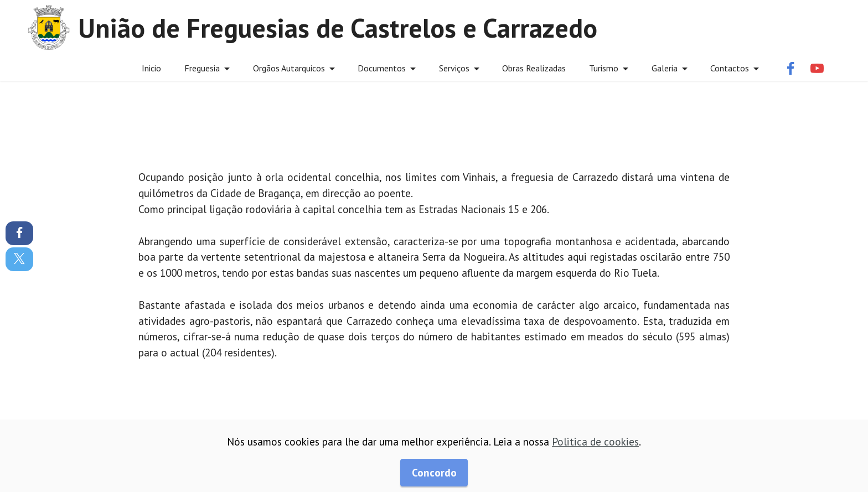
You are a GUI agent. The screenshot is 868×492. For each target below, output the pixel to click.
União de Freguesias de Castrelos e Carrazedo (338, 28)
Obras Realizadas (534, 68)
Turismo (604, 68)
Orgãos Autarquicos (289, 68)
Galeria (665, 68)
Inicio (151, 68)
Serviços (454, 68)
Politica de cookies (595, 441)
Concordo (434, 472)
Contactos (730, 68)
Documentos (382, 68)
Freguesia (202, 68)
